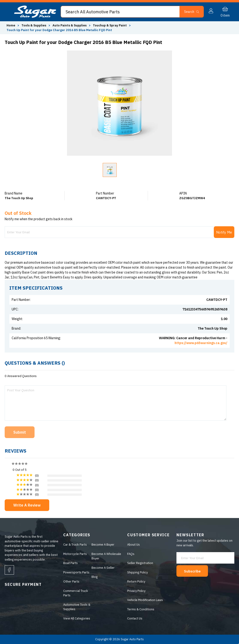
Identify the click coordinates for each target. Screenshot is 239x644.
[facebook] (9, 570)
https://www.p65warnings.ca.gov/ (201, 343)
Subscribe (194, 569)
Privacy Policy (136, 591)
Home (11, 25)
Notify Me (224, 232)
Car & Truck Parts (74, 545)
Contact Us (134, 618)
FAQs (130, 554)
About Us (133, 545)
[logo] (35, 17)
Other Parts (70, 581)
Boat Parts (70, 563)
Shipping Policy (137, 572)
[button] (194, 12)
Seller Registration (140, 563)
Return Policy (136, 581)
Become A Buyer (102, 545)
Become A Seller (102, 568)
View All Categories (76, 618)
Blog (94, 577)
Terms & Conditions (140, 609)
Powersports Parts (75, 572)
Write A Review (27, 505)
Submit (20, 432)
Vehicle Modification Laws (145, 600)
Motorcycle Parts (74, 554)
